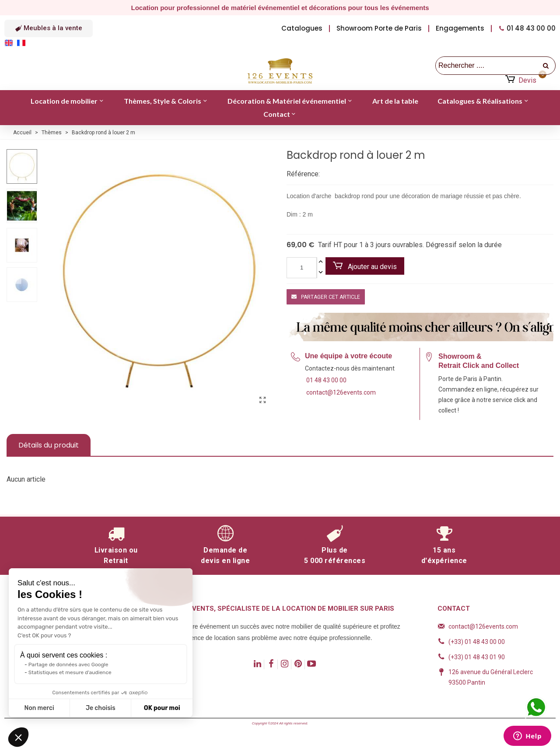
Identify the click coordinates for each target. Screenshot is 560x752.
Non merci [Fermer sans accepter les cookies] (39, 708)
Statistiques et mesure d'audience (70, 672)
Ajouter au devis (365, 266)
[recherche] (546, 66)
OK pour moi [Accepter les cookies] (162, 708)
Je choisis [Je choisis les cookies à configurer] (101, 708)
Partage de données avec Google (68, 665)
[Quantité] (302, 268)
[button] (49, 28)
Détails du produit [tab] (49, 445)
